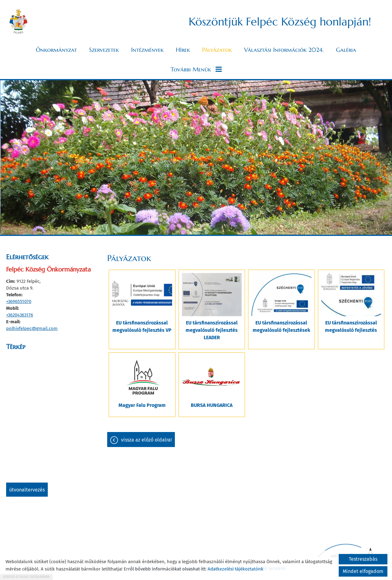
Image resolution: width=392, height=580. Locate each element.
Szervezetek (104, 50)
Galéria (346, 50)
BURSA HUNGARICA (212, 405)
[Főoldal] (18, 21)
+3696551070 (19, 301)
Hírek (183, 50)
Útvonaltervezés (27, 490)
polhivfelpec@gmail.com (32, 328)
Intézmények (147, 50)
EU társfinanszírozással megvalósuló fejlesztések (281, 326)
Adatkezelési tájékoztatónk (236, 569)
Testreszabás (363, 559)
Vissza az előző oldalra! (146, 440)
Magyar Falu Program (142, 405)
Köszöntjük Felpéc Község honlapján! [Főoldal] (280, 22)
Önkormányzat (56, 50)
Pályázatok (217, 50)
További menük (196, 69)
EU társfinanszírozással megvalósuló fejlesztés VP (142, 326)
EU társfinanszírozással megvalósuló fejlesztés (351, 326)
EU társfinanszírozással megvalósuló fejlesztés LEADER (212, 330)
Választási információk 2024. (284, 50)
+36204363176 (20, 315)
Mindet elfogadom (363, 571)
